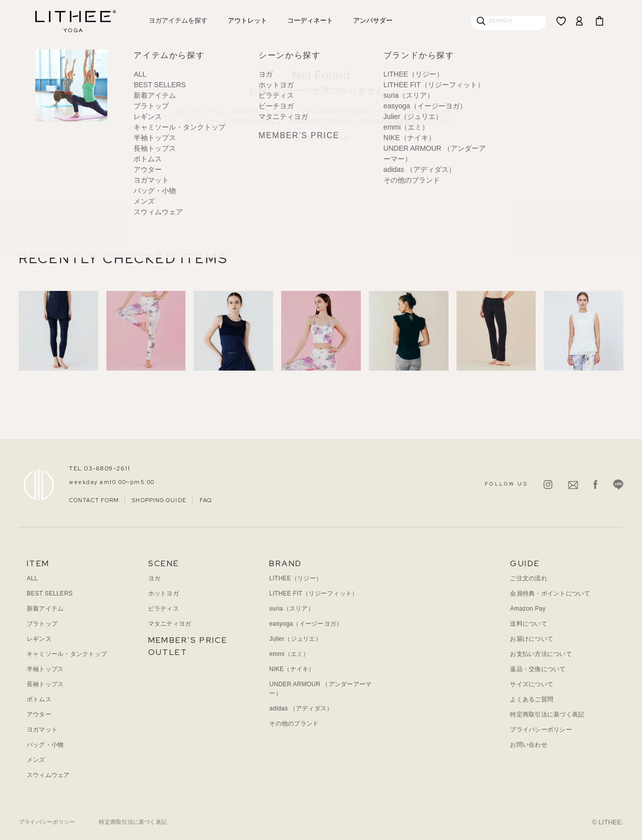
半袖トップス (45, 669)
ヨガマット (42, 730)
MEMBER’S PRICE (188, 640)
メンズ (36, 760)
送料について (528, 624)
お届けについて (532, 639)
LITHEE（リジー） (296, 578)
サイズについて (532, 684)
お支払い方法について (541, 654)
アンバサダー (373, 20)
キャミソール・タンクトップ (67, 654)
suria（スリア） (291, 609)
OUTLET (168, 652)
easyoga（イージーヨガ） (306, 624)
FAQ (206, 500)
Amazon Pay (528, 609)
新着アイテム (45, 609)
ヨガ (154, 578)
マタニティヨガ (170, 624)
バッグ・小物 (45, 745)
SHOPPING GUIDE (159, 500)
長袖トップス (45, 684)
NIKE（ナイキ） (292, 669)
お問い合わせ (528, 745)
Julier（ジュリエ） (295, 639)
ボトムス (39, 699)
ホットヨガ (164, 593)
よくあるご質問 (532, 699)
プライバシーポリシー (541, 730)
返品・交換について (538, 669)
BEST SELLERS (50, 593)
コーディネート (310, 20)
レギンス (39, 639)
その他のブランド (294, 724)
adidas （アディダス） (301, 708)
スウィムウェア (48, 775)
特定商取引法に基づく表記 (547, 714)
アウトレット (247, 20)
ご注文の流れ (528, 578)
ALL (32, 578)
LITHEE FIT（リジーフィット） (313, 593)
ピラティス (164, 609)
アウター (39, 714)
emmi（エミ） (289, 654)
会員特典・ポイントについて (550, 593)
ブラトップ (42, 624)
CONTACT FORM (94, 500)
